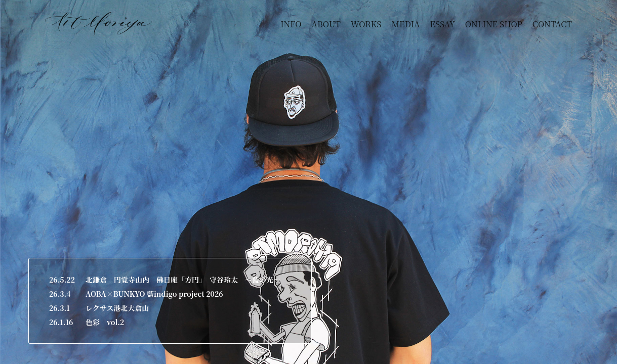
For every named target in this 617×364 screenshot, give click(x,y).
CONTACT (552, 24)
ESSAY (443, 24)
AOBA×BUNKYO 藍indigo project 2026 (154, 294)
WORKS (366, 24)
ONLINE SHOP (494, 24)
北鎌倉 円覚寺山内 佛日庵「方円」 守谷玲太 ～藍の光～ (183, 280)
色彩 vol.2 (105, 322)
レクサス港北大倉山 (117, 308)
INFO (291, 24)
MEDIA (406, 24)
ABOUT (326, 24)
